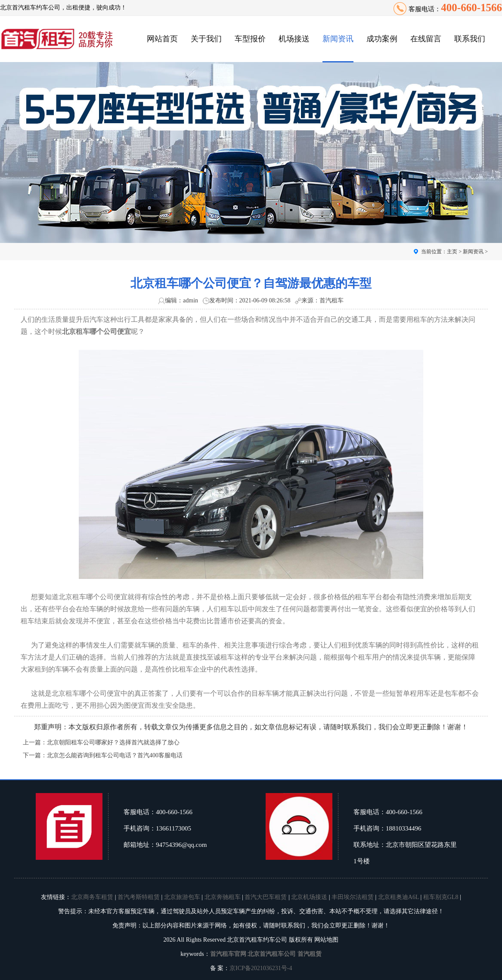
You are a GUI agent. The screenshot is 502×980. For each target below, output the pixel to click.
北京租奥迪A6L (398, 897)
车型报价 (250, 39)
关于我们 (206, 39)
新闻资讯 (338, 39)
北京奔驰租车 (223, 897)
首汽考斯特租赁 (139, 897)
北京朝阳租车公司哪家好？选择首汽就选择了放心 (113, 742)
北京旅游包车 (182, 897)
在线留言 (426, 39)
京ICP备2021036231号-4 (261, 968)
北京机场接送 (309, 897)
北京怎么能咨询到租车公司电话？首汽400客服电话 (115, 755)
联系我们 (470, 39)
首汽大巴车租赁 (266, 897)
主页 (452, 252)
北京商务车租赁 (92, 897)
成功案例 (382, 39)
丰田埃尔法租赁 (353, 897)
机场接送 (294, 39)
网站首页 (162, 39)
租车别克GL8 (441, 897)
